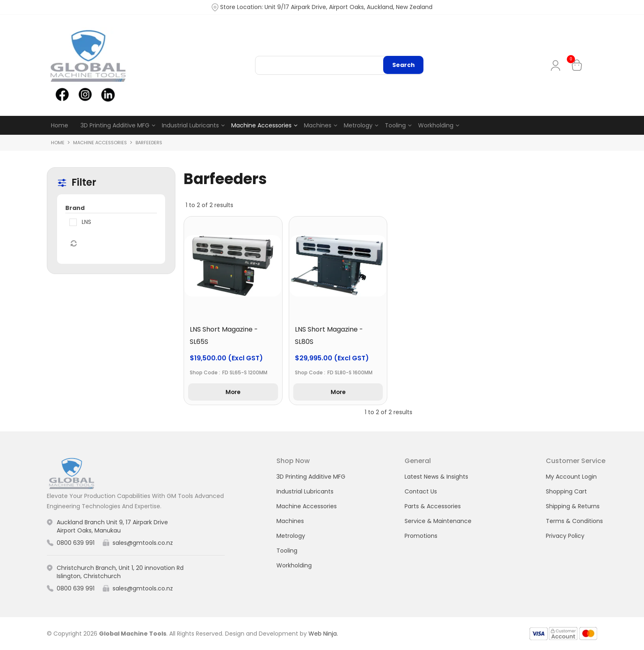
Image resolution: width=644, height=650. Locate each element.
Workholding (436, 125)
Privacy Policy (565, 536)
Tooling (395, 125)
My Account (557, 66)
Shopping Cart (566, 491)
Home (60, 125)
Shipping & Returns (573, 506)
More (233, 392)
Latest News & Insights (436, 477)
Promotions (421, 536)
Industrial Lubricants (190, 125)
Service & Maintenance (438, 521)
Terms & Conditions (574, 521)
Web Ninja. (323, 634)
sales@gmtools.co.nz (143, 543)
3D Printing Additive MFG (115, 125)
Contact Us (421, 491)
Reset (73, 244)
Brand (75, 208)
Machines (318, 125)
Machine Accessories (261, 125)
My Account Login (571, 477)
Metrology (358, 125)
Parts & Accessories (433, 506)
